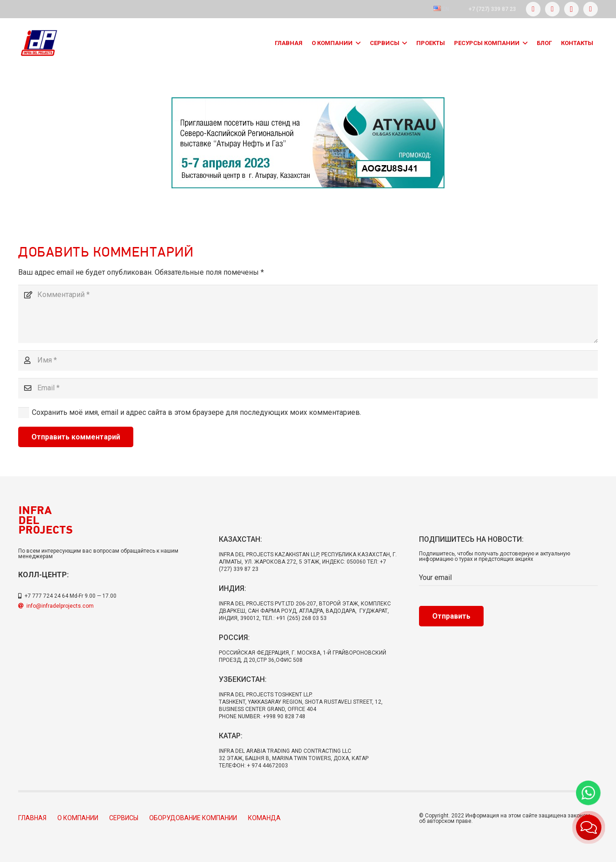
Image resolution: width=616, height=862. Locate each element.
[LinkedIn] (591, 9)
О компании (78, 818)
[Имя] (308, 360)
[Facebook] (533, 9)
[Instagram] (571, 9)
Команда (264, 818)
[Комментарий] (308, 314)
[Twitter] (552, 9)
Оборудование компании (193, 818)
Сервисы (124, 818)
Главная (32, 818)
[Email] (308, 388)
